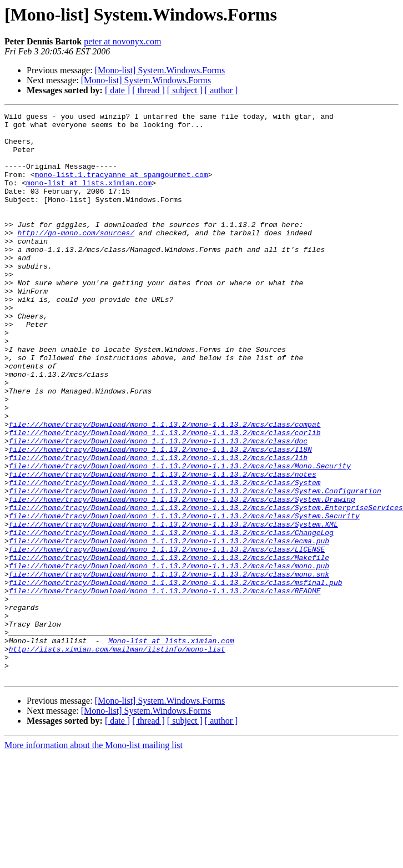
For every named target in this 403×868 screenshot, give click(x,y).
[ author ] (221, 90)
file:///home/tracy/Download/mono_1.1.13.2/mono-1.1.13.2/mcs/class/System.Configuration (195, 567)
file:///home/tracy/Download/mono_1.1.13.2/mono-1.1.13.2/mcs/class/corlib (165, 497)
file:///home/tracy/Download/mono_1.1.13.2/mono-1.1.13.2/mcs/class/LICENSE (167, 637)
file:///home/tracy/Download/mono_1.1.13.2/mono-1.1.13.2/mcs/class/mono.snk (169, 667)
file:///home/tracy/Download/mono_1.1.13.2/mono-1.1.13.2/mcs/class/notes (163, 547)
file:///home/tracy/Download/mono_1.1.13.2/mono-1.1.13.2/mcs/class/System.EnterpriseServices (206, 587)
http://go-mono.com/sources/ (76, 258)
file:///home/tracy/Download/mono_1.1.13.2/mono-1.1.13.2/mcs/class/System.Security (184, 597)
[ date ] (117, 90)
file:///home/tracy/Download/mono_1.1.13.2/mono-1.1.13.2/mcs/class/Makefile (169, 647)
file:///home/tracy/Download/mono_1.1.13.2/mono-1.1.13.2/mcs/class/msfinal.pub (176, 677)
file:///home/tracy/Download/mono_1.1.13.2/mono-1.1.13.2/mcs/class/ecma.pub (169, 627)
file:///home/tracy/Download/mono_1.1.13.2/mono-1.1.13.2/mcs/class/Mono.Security (180, 537)
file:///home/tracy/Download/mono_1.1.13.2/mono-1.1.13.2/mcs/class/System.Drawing (182, 577)
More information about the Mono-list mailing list (94, 858)
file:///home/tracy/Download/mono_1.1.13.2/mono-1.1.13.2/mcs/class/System (165, 557)
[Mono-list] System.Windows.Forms (160, 70)
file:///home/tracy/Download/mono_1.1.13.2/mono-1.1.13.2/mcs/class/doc (158, 507)
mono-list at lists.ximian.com (89, 198)
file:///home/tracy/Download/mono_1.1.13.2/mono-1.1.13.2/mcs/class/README (165, 687)
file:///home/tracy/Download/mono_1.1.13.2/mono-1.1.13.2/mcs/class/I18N (160, 517)
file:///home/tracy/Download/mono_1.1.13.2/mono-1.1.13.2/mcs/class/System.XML (173, 607)
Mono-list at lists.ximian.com (171, 747)
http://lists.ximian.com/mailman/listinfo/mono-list (117, 757)
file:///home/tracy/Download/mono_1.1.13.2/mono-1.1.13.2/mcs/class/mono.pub (169, 657)
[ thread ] (148, 90)
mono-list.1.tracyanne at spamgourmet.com (122, 188)
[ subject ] (185, 90)
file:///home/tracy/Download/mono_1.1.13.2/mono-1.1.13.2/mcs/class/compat (165, 487)
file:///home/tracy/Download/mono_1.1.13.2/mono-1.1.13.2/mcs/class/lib (158, 527)
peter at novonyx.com (122, 41)
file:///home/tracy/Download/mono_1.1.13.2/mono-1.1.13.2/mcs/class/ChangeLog (171, 617)
